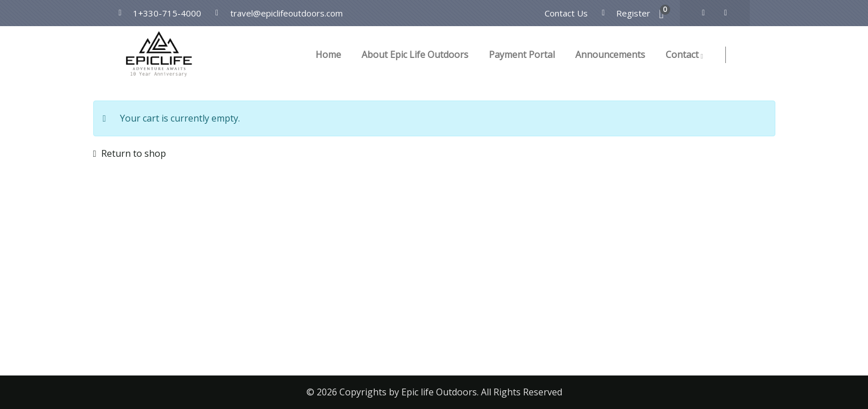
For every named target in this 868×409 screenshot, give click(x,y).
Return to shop (132, 153)
